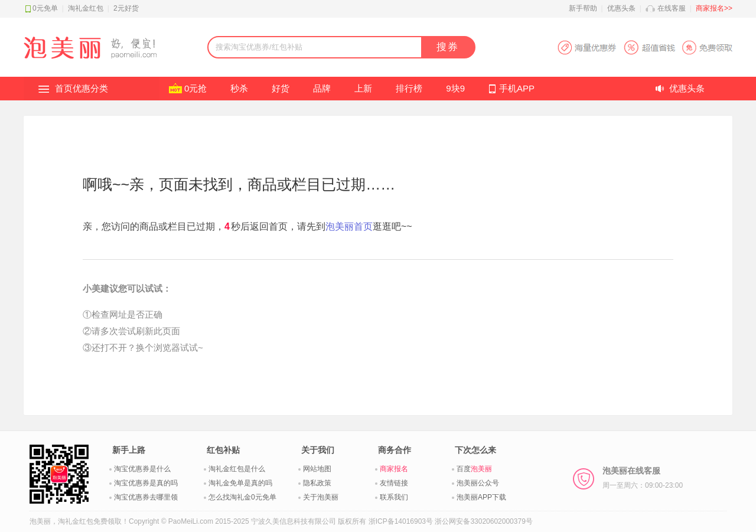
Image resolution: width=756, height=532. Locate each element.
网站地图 (317, 469)
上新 (363, 88)
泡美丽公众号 (478, 483)
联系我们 (394, 497)
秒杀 (239, 88)
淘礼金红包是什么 (237, 469)
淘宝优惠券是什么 (142, 469)
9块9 (455, 88)
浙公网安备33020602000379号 (483, 521)
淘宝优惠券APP (645, 48)
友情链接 (394, 483)
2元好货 (126, 8)
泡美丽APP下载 (481, 497)
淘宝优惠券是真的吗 (146, 483)
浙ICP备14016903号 (401, 521)
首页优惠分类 (82, 88)
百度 (474, 469)
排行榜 (409, 88)
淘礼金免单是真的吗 (240, 483)
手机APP (517, 88)
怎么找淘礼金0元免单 (242, 497)
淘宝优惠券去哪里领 (146, 497)
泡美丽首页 (349, 226)
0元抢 (195, 88)
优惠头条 (621, 8)
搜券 (448, 47)
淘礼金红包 (86, 8)
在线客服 (672, 8)
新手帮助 (583, 8)
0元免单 (45, 8)
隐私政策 (317, 483)
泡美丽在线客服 (643, 478)
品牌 (322, 88)
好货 (281, 88)
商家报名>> (714, 8)
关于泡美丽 (321, 497)
